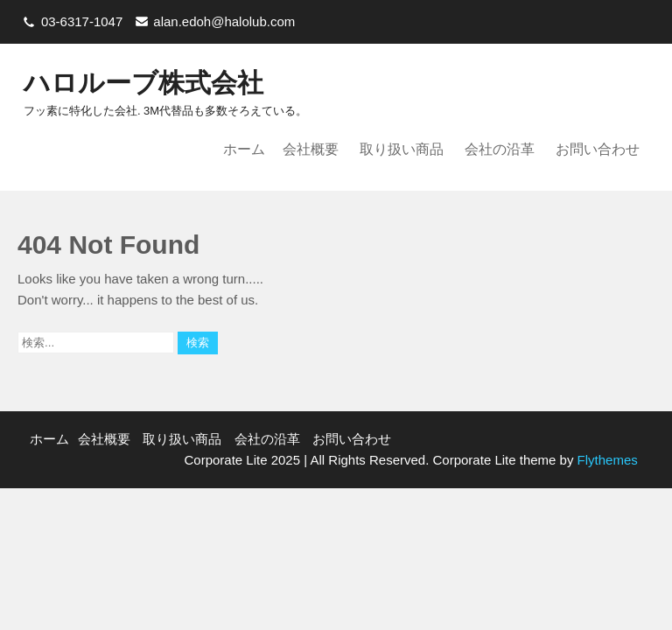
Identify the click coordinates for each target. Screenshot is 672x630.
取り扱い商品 (402, 149)
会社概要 (311, 149)
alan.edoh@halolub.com (224, 21)
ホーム (244, 149)
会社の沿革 (500, 149)
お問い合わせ (598, 149)
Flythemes (605, 460)
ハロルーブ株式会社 (143, 83)
